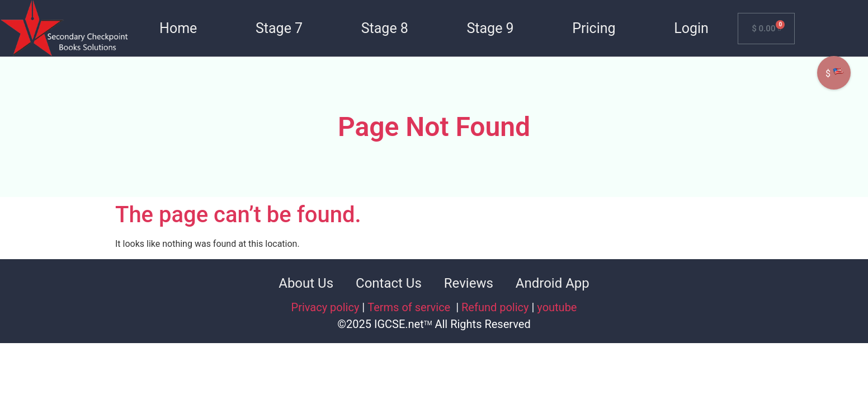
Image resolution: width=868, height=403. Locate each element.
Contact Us (389, 283)
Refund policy (495, 307)
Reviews (469, 283)
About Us (306, 283)
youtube (557, 307)
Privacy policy (325, 307)
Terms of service (410, 307)
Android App (553, 283)
